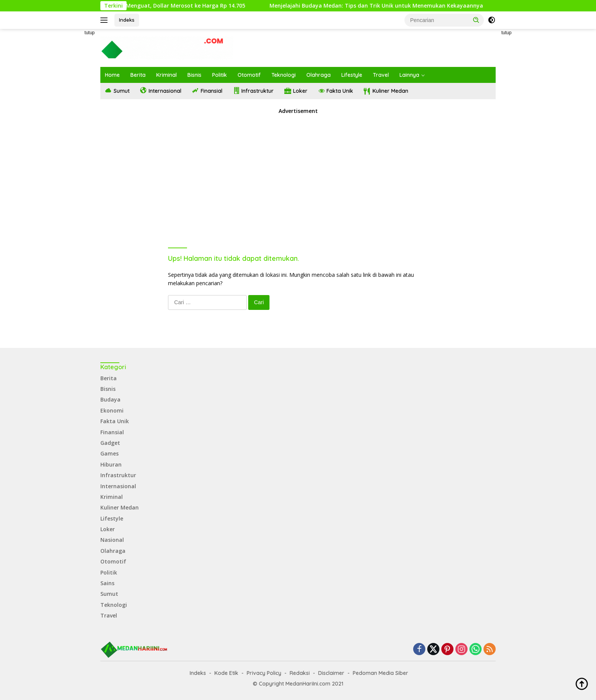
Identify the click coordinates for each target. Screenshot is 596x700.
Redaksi (300, 673)
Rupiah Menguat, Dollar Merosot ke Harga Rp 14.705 (188, 6)
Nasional (112, 540)
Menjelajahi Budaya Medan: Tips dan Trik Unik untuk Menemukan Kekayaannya (388, 6)
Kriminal (166, 75)
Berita (138, 75)
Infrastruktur (118, 475)
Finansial (112, 432)
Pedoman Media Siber (380, 673)
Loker (108, 529)
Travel (381, 75)
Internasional (118, 486)
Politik (220, 75)
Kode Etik (226, 673)
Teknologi (284, 75)
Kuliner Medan (120, 507)
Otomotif (249, 75)
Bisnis (194, 75)
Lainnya (409, 75)
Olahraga (319, 75)
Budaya (110, 399)
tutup (90, 33)
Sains (107, 583)
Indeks (127, 20)
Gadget (110, 443)
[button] (476, 20)
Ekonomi (112, 410)
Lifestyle (352, 75)
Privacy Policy (264, 673)
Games (109, 453)
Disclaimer (331, 673)
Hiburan (111, 464)
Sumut (109, 594)
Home (112, 75)
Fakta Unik (115, 421)
